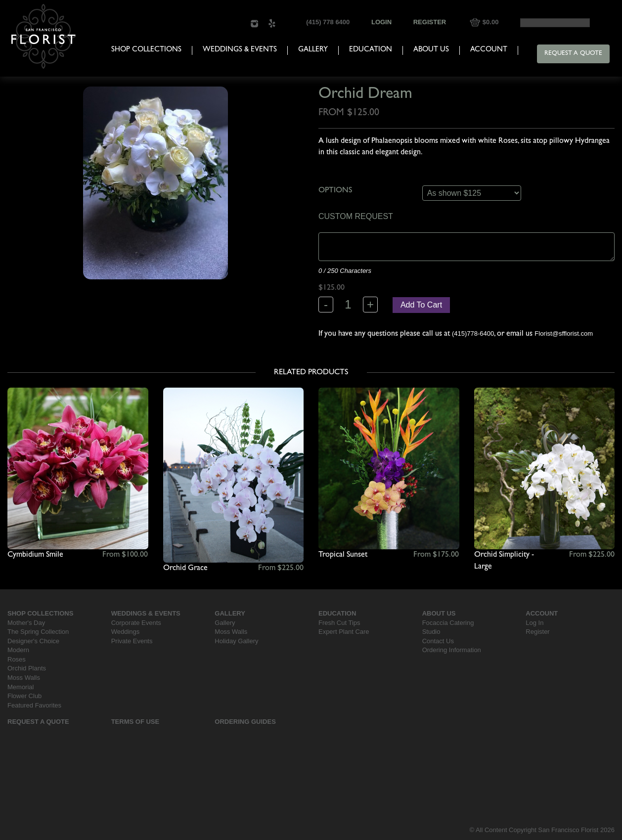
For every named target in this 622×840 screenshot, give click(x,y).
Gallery (313, 50)
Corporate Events (136, 623)
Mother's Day (26, 623)
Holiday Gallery (236, 641)
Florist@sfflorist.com (564, 333)
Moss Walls (24, 678)
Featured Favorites (34, 705)
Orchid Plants (27, 668)
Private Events (132, 641)
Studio (431, 632)
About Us (431, 50)
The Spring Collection (38, 632)
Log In (534, 623)
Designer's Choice (33, 641)
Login (381, 22)
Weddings (126, 632)
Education (371, 50)
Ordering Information (452, 650)
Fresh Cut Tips (339, 623)
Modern (18, 650)
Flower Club (24, 696)
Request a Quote (573, 54)
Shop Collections (146, 50)
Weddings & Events (240, 50)
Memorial (21, 687)
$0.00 (491, 22)
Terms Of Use (135, 722)
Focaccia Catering (448, 623)
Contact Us (438, 641)
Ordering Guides (245, 722)
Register (430, 22)
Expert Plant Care (344, 632)
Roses (17, 659)
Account (489, 50)
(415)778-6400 (473, 333)
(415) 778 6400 (328, 22)
